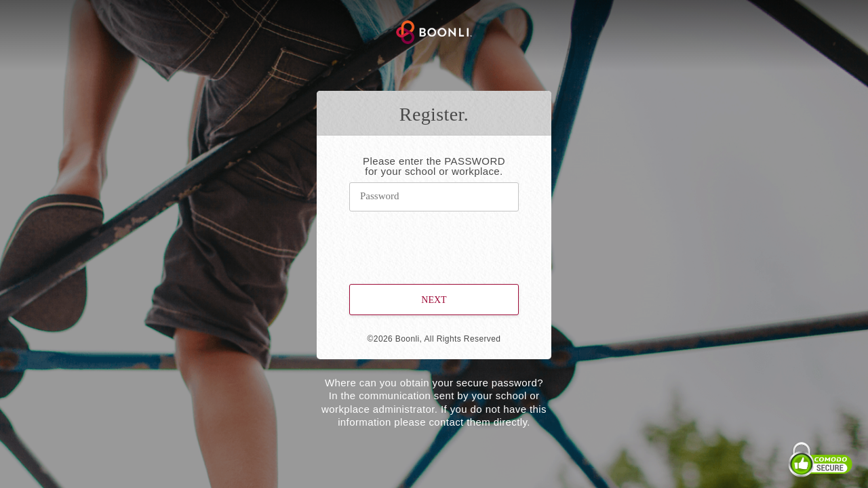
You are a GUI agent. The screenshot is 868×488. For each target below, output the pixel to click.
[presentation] (435, 240)
